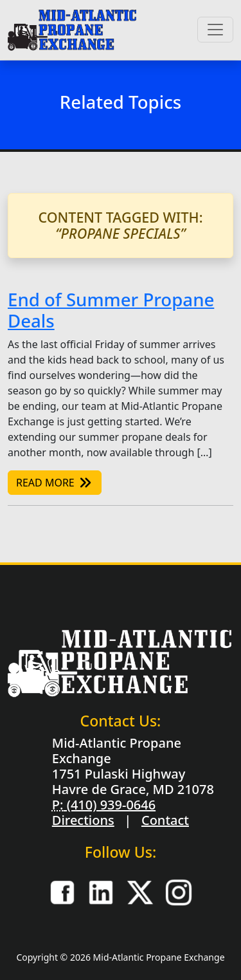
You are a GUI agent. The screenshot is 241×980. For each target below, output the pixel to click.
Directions (83, 820)
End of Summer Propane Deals (111, 310)
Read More (55, 483)
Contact (165, 820)
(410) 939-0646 (109, 805)
